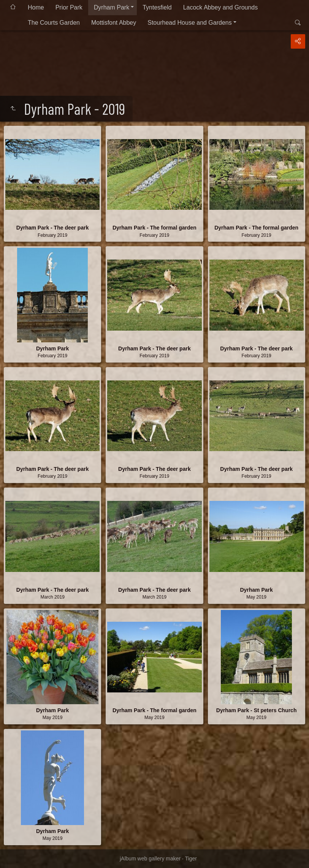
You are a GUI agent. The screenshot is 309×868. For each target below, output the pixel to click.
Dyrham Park (112, 7)
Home (36, 7)
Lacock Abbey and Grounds (221, 7)
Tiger (191, 858)
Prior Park (69, 7)
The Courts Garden (54, 23)
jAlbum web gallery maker (150, 858)
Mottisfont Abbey (114, 23)
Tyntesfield (157, 7)
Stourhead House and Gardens (189, 23)
